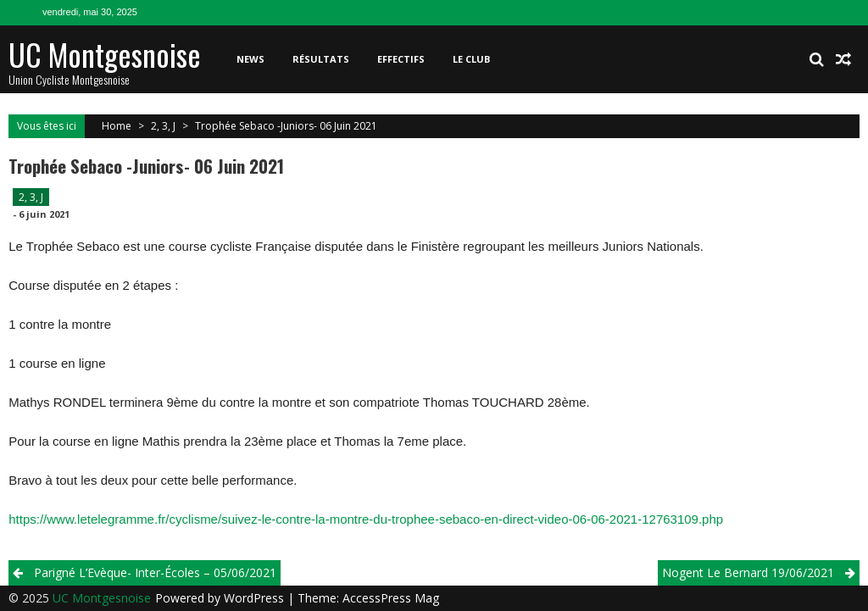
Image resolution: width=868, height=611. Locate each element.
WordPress (256, 598)
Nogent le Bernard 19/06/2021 (748, 572)
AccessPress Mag (391, 598)
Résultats (321, 59)
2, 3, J (163, 126)
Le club (471, 59)
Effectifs (401, 59)
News (250, 59)
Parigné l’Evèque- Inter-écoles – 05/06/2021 (155, 572)
